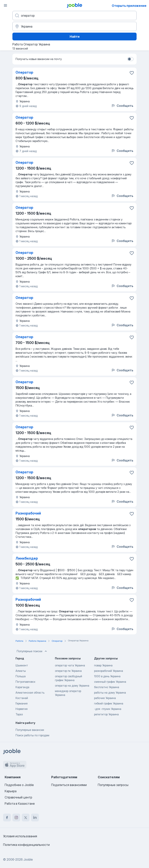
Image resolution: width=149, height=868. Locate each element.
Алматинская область (30, 693)
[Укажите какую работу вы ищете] (74, 16)
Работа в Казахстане (20, 804)
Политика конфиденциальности (26, 845)
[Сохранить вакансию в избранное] (132, 73)
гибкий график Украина (109, 703)
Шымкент (22, 665)
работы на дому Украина (110, 693)
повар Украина (103, 665)
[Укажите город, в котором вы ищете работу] (74, 26)
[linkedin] (35, 818)
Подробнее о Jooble (19, 785)
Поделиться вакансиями (69, 785)
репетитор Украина (106, 714)
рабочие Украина (105, 698)
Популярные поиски (32, 651)
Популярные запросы (113, 785)
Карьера (11, 791)
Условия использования (20, 836)
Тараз (19, 714)
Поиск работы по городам (32, 735)
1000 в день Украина (107, 676)
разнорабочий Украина (109, 671)
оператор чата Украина (70, 665)
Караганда (22, 687)
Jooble (28, 859)
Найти (75, 37)
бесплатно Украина (107, 687)
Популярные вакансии (30, 730)
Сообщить (122, 106)
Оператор (24, 72)
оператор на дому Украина (72, 686)
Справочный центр (18, 797)
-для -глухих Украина (108, 709)
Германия (22, 703)
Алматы (21, 671)
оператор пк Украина (68, 671)
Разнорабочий (28, 513)
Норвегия (22, 709)
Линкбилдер (27, 558)
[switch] (130, 59)
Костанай (22, 698)
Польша (21, 676)
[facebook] (7, 818)
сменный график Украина (110, 682)
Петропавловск (25, 682)
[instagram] (16, 818)
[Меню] (5, 5)
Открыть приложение (129, 6)
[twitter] (26, 818)
